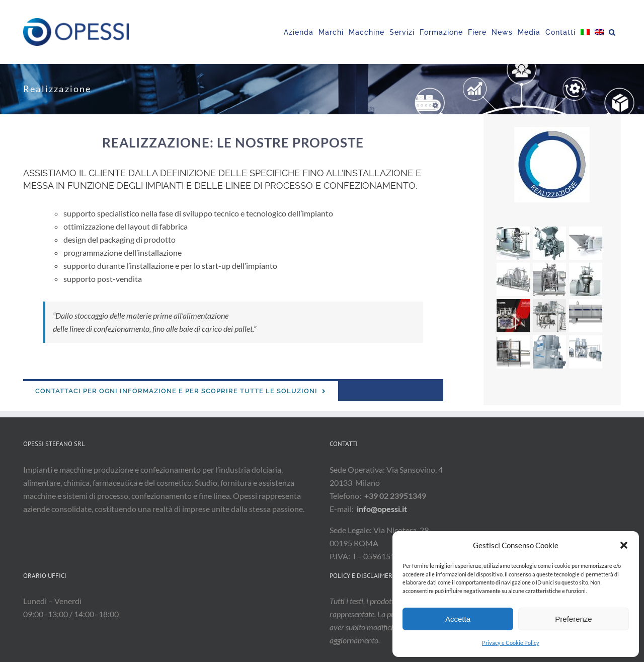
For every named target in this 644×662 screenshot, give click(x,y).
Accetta (458, 619)
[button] (624, 545)
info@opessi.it (382, 509)
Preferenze (573, 619)
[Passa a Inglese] (599, 32)
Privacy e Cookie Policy (511, 643)
